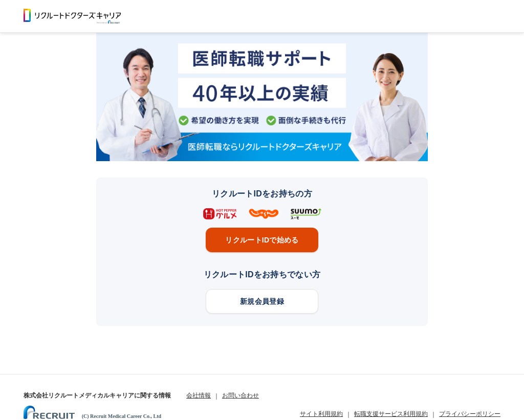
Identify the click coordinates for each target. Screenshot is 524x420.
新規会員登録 (262, 301)
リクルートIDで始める (262, 240)
